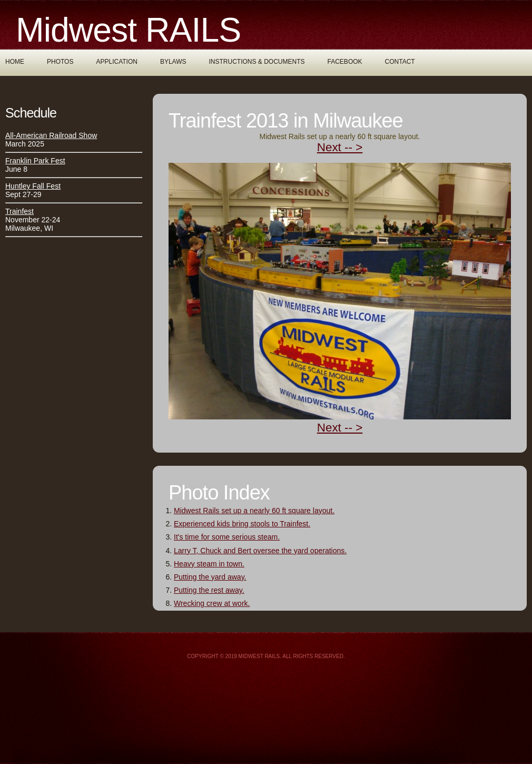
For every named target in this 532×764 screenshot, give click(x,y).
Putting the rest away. (209, 590)
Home (15, 62)
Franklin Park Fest (35, 161)
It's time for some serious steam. (227, 537)
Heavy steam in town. (209, 564)
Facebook (345, 62)
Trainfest (19, 211)
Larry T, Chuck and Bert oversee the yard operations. (260, 551)
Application (116, 62)
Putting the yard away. (210, 577)
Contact (400, 62)
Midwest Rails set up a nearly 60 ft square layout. (254, 511)
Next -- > (340, 147)
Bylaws (173, 62)
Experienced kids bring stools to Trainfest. (242, 524)
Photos (60, 62)
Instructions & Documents (257, 62)
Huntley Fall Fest (33, 186)
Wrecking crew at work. (212, 603)
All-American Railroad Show (51, 135)
